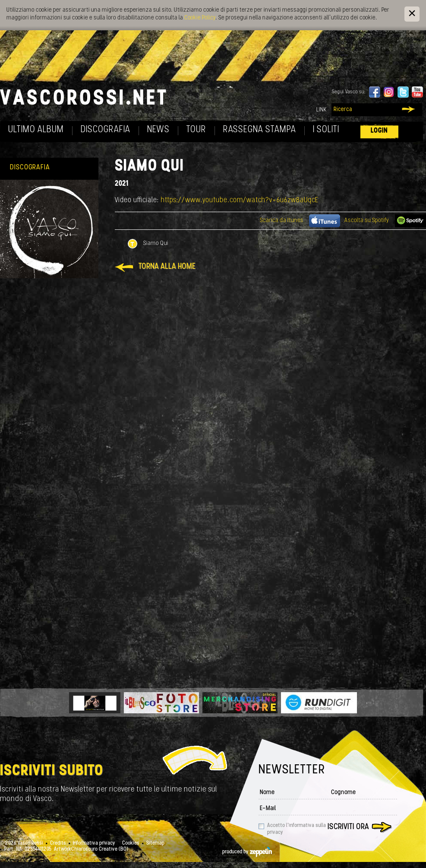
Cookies (131, 843)
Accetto (297, 829)
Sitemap (155, 843)
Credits (58, 843)
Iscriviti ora (348, 827)
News (158, 130)
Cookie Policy (200, 18)
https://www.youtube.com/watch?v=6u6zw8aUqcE (240, 200)
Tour (196, 130)
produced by (247, 852)
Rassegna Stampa (260, 130)
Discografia (106, 130)
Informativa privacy (94, 843)
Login (379, 131)
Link (322, 110)
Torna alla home (167, 267)
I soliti (326, 130)
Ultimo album (36, 130)
